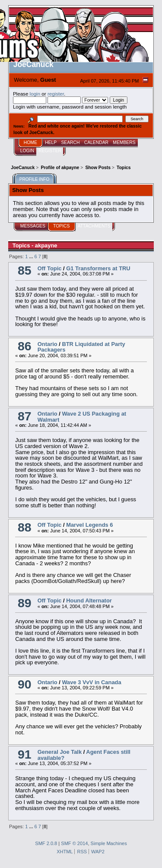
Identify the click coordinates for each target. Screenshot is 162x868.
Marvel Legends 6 (89, 525)
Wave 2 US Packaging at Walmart (82, 417)
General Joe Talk (60, 752)
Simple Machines (109, 843)
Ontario (48, 344)
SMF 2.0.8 (46, 843)
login (35, 94)
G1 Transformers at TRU (98, 268)
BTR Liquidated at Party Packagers (81, 347)
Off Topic (50, 268)
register (56, 94)
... (32, 256)
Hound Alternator (89, 601)
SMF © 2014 (74, 843)
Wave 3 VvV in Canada (91, 682)
